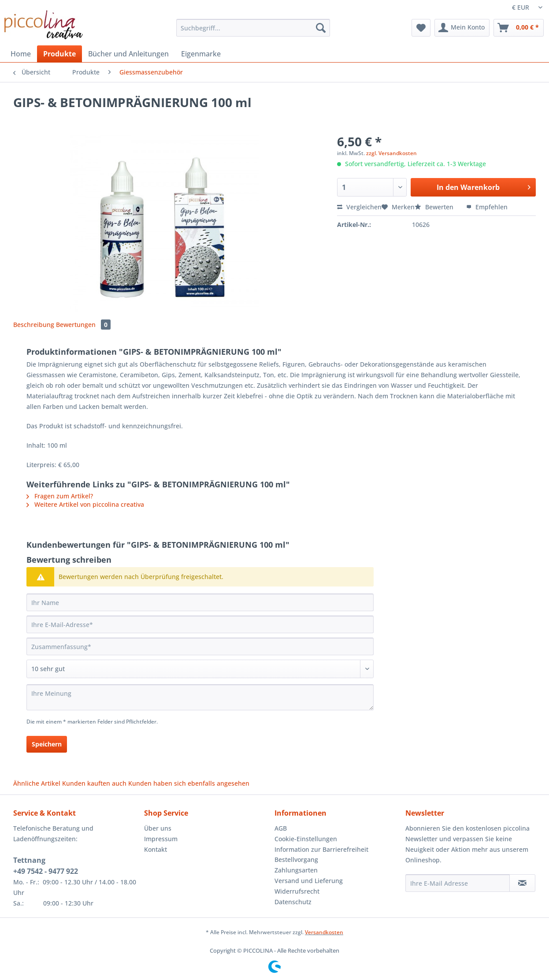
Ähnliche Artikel (37, 783)
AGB (281, 828)
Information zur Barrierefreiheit (321, 849)
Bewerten (435, 207)
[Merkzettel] (421, 28)
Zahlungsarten (296, 870)
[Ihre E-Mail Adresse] (458, 883)
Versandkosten (324, 932)
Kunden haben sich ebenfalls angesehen (189, 783)
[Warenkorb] (519, 28)
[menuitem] (253, 32)
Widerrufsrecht (297, 891)
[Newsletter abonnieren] (522, 883)
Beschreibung (34, 325)
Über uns (158, 828)
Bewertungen (83, 325)
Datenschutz (293, 902)
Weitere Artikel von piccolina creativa (85, 504)
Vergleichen (359, 207)
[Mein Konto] (462, 28)
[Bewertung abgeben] (200, 669)
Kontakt (156, 849)
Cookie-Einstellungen (306, 839)
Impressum (161, 839)
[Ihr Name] (200, 602)
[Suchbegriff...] (253, 28)
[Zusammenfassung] (200, 646)
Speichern (47, 744)
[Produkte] (59, 54)
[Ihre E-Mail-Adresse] (200, 624)
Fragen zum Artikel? (60, 496)
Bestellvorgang (296, 859)
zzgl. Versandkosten (391, 153)
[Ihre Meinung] (200, 697)
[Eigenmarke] (201, 54)
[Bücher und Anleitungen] (128, 54)
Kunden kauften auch (94, 783)
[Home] (21, 54)
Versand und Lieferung (309, 881)
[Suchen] (321, 28)
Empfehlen (487, 207)
